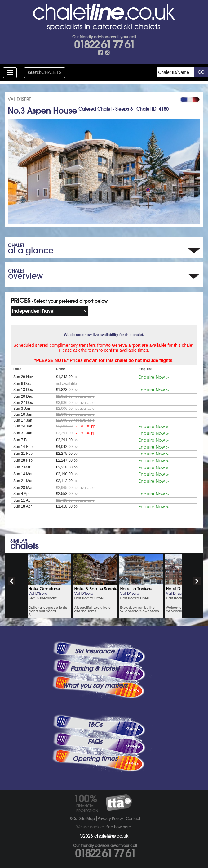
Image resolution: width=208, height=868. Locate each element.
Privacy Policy (110, 818)
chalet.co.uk (111, 836)
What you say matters (95, 685)
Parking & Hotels (95, 668)
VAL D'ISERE (19, 99)
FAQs (95, 742)
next (197, 581)
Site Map (87, 818)
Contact (133, 818)
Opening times (95, 759)
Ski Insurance (95, 651)
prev (11, 581)
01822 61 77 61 (104, 45)
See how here (119, 827)
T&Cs (95, 725)
